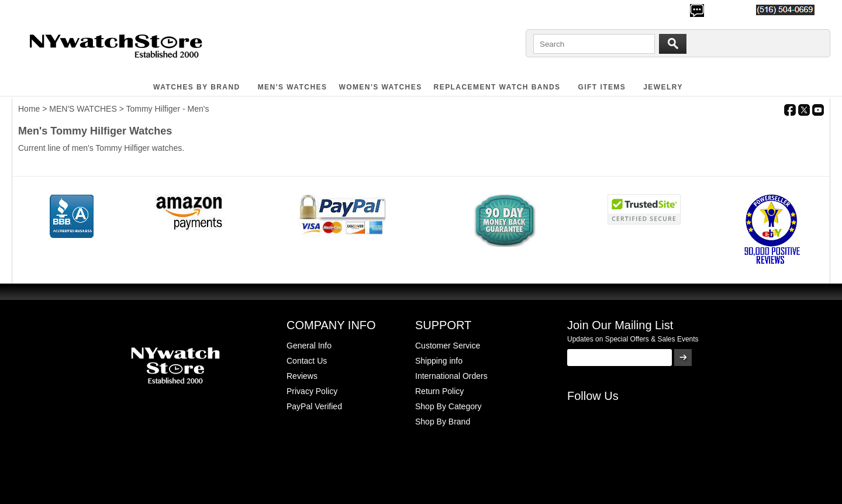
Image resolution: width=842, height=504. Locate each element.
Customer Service (448, 346)
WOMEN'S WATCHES (380, 87)
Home (29, 109)
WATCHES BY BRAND (197, 87)
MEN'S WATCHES (293, 87)
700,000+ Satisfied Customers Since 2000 (92, 9)
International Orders (451, 376)
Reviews (302, 376)
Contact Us (307, 361)
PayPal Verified (314, 406)
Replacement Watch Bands (497, 87)
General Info (309, 346)
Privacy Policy (312, 391)
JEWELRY (663, 87)
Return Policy (439, 391)
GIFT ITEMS (602, 87)
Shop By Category (448, 406)
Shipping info (439, 361)
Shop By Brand (443, 422)
